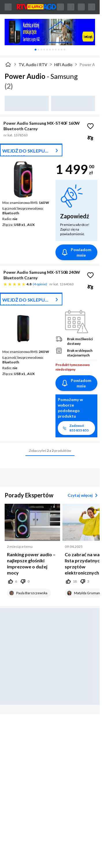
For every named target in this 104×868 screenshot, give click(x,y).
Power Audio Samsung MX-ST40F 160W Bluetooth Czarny (42, 126)
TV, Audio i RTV (33, 65)
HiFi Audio (63, 65)
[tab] (36, 50)
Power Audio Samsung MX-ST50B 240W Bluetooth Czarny (42, 275)
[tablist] (50, 50)
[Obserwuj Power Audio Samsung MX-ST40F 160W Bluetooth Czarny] (90, 126)
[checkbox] (90, 138)
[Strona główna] (8, 64)
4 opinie (40, 284)
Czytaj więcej (84, 495)
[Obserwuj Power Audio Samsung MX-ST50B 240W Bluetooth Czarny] (90, 275)
